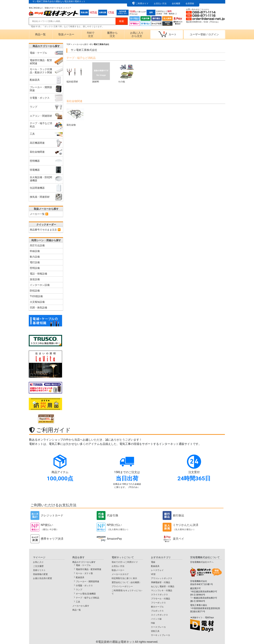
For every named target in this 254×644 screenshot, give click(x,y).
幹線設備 (35, 251)
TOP (68, 44)
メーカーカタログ (120, 574)
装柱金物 (75, 116)
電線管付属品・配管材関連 (89, 569)
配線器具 (80, 577)
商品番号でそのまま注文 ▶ (45, 230)
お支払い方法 (160, 4)
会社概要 (176, 4)
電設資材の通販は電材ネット (128, 642)
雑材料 (101, 73)
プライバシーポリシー (122, 586)
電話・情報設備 (38, 274)
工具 (78, 602)
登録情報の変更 (40, 574)
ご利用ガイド (142, 4)
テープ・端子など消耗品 (87, 598)
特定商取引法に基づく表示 (124, 578)
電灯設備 (35, 262)
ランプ (79, 590)
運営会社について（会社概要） (126, 582)
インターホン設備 (40, 285)
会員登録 (190, 4)
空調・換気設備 (38, 308)
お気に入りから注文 (137, 34)
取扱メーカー (66, 34)
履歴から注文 (112, 34)
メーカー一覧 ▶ (39, 214)
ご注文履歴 (38, 566)
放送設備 (35, 279)
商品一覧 (40, 34)
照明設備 (35, 268)
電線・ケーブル (83, 565)
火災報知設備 (37, 302)
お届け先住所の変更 (43, 578)
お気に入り (38, 562)
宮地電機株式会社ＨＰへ (202, 562)
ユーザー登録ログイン (204, 34)
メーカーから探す (80, 44)
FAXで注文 (91, 34)
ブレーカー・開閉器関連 (87, 582)
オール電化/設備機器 (86, 594)
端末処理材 (75, 73)
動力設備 (35, 257)
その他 (127, 73)
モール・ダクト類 (84, 573)
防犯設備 (35, 291)
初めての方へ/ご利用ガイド (125, 562)
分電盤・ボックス (84, 586)
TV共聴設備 (36, 296)
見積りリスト (39, 570)
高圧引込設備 (37, 245)
